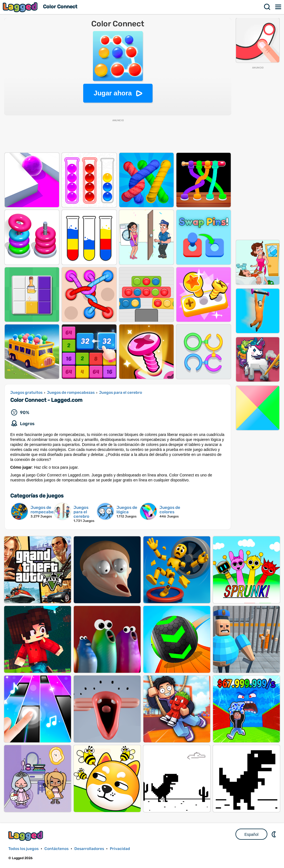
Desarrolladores (89, 849)
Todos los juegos (23, 849)
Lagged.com (26, 836)
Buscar (267, 7)
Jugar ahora (113, 93)
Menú (278, 7)
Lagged (21, 7)
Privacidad (120, 849)
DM (274, 834)
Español (251, 834)
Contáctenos (56, 849)
